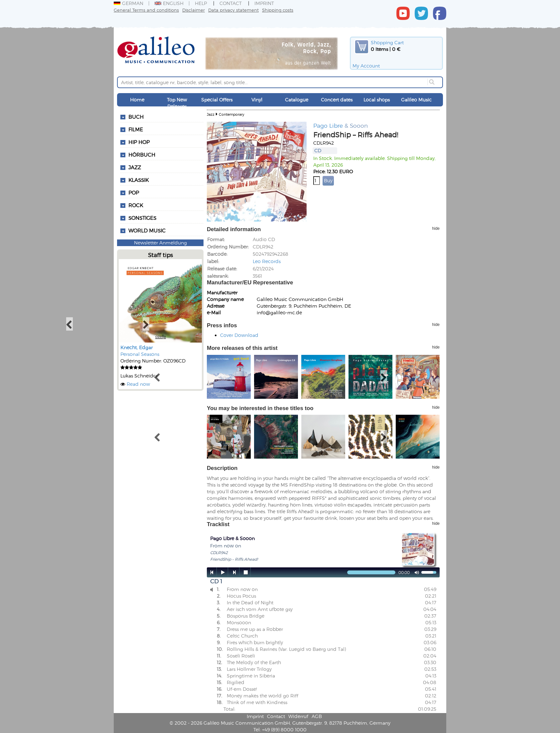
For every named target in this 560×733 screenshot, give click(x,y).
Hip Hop (139, 142)
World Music (147, 230)
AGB (317, 716)
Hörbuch (142, 155)
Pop (134, 193)
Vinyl (257, 100)
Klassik (139, 180)
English (169, 3)
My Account (366, 66)
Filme (136, 129)
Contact (231, 3)
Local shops (377, 100)
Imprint (264, 3)
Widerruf (298, 716)
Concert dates (337, 100)
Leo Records (267, 261)
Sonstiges (142, 218)
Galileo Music (416, 100)
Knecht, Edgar (137, 347)
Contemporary (232, 114)
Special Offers (217, 100)
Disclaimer (194, 10)
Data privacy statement (233, 10)
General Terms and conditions (146, 10)
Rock (136, 205)
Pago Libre (328, 125)
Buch (136, 117)
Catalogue (297, 100)
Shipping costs (278, 10)
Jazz (135, 167)
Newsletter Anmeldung (160, 243)
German (129, 3)
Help (201, 3)
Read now (138, 384)
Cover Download (239, 335)
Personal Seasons (140, 354)
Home (137, 100)
